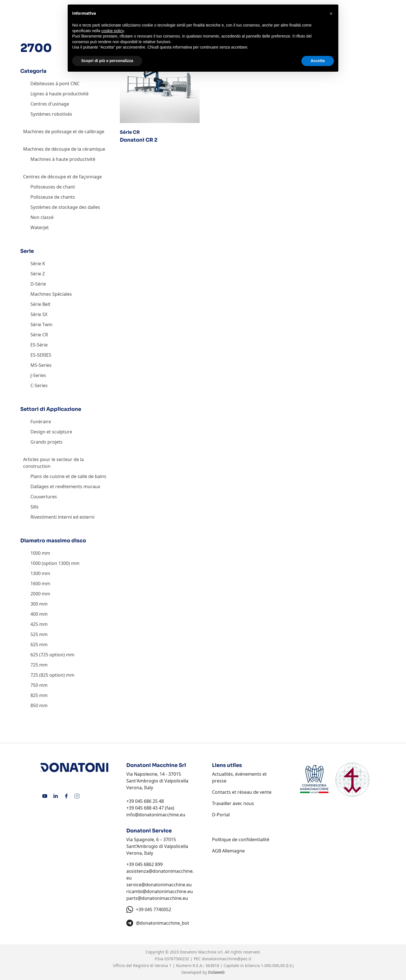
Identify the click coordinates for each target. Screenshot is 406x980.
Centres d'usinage (50, 104)
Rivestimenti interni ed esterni (62, 517)
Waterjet (40, 227)
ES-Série (39, 345)
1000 (36, 553)
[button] (331, 14)
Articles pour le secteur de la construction (53, 463)
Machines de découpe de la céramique (64, 149)
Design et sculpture (51, 432)
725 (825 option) (48, 675)
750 (34, 685)
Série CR (39, 335)
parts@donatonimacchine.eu (157, 898)
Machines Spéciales (51, 294)
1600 (36, 584)
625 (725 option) (48, 655)
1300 (36, 573)
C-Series (39, 385)
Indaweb (216, 972)
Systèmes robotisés (51, 114)
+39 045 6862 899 (144, 864)
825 (34, 695)
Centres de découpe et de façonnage (62, 177)
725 (34, 665)
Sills (35, 507)
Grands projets (47, 442)
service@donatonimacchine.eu (159, 885)
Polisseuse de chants (53, 197)
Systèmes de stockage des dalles (65, 207)
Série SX (39, 314)
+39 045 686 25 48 (145, 801)
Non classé (42, 217)
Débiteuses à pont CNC (55, 84)
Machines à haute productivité (63, 159)
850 (34, 705)
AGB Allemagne (228, 851)
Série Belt (40, 304)
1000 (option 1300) (50, 563)
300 (34, 604)
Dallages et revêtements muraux (65, 486)
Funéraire (41, 422)
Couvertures (44, 497)
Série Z (38, 274)
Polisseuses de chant (53, 187)
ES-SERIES (41, 355)
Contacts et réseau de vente (242, 792)
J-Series (38, 375)
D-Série (38, 284)
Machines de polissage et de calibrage (64, 131)
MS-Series (41, 365)
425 (34, 624)
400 (34, 614)
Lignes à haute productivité (59, 94)
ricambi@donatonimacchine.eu (160, 891)
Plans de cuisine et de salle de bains (68, 476)
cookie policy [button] (113, 31)
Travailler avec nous (233, 803)
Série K (38, 264)
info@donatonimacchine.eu (156, 815)
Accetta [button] (318, 61)
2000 (36, 594)
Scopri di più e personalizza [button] (107, 61)
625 (34, 644)
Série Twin (41, 325)
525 (34, 634)
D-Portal (221, 815)
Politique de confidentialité (241, 839)
